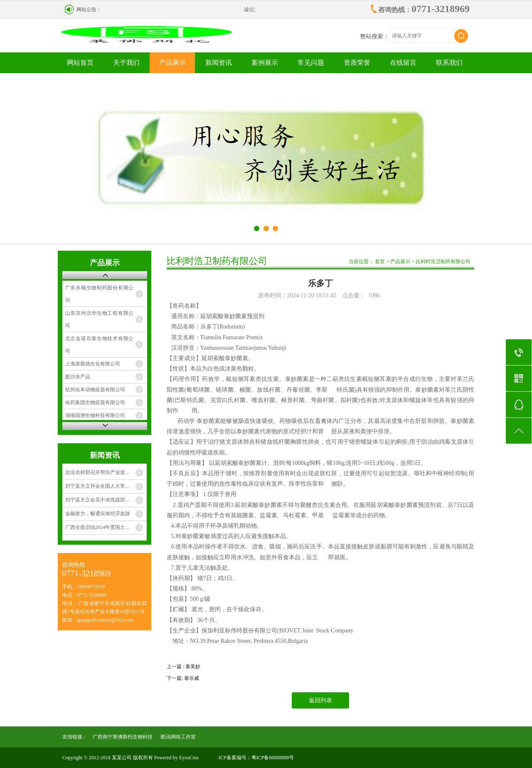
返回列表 (320, 700)
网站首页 (80, 63)
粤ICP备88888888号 (273, 758)
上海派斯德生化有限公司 (93, 364)
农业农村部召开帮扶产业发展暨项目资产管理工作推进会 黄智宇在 (106, 472)
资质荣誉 (357, 63)
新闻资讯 (219, 63)
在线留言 (403, 63)
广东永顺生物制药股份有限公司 (100, 294)
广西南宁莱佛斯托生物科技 (123, 737)
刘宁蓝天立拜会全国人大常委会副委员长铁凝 (106, 486)
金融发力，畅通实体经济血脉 (98, 514)
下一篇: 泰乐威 (183, 678)
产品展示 (172, 63)
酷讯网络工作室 (178, 737)
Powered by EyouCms (176, 758)
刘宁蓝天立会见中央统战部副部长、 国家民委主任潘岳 (106, 500)
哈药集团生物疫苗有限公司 (95, 403)
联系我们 (449, 63)
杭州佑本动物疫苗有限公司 (95, 390)
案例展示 (265, 63)
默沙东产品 (78, 377)
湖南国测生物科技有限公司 (95, 415)
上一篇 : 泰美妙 (183, 667)
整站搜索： (374, 36)
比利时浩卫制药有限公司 (443, 262)
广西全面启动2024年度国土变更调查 (105, 527)
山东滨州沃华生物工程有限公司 (100, 319)
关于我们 (126, 63)
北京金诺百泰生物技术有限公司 (100, 345)
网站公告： (89, 10)
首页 (380, 262)
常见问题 (311, 63)
